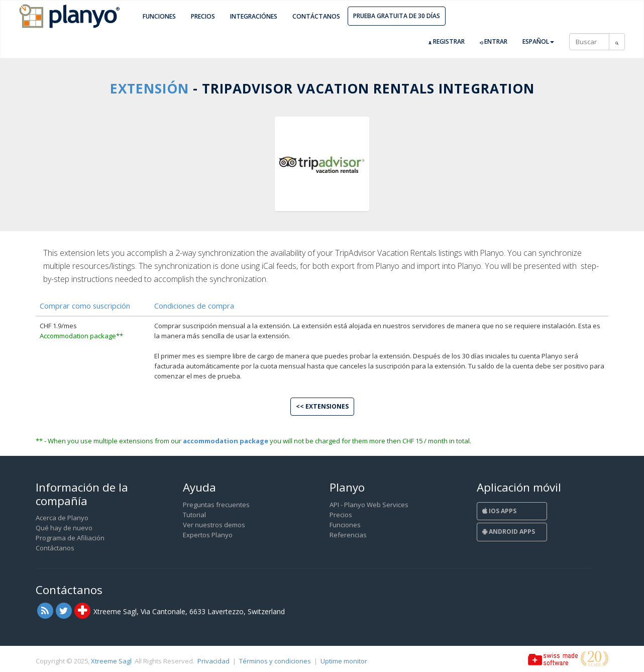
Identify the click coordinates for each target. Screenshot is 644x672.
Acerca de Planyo (62, 518)
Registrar (447, 42)
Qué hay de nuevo (64, 528)
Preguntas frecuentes (216, 505)
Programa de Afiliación (70, 538)
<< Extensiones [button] (322, 406)
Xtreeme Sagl (111, 661)
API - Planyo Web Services (369, 505)
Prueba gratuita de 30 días (397, 16)
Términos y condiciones (275, 661)
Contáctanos (316, 16)
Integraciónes (254, 16)
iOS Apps (499, 511)
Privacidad (213, 661)
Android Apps (509, 532)
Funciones (159, 16)
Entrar (494, 42)
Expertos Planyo (208, 535)
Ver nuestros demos (214, 525)
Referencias (348, 535)
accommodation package (226, 441)
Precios (203, 16)
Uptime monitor (344, 661)
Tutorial (194, 515)
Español (538, 41)
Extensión (149, 88)
